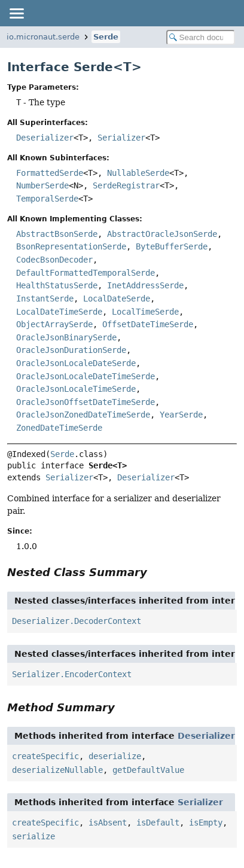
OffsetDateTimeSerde (148, 324)
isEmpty (206, 823)
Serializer (121, 138)
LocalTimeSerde (145, 312)
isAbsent (108, 823)
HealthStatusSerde (57, 285)
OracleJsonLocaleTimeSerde (76, 389)
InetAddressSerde (145, 285)
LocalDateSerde (117, 299)
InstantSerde (45, 299)
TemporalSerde (47, 199)
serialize (33, 836)
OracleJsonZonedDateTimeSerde (83, 415)
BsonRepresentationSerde (71, 246)
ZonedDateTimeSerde (59, 428)
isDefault (158, 823)
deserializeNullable (57, 770)
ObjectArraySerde (54, 324)
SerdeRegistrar (126, 185)
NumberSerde (42, 185)
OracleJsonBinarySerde (66, 337)
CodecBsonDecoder (54, 260)
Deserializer (45, 138)
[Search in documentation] (201, 37)
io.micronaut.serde (43, 37)
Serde (106, 37)
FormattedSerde (50, 173)
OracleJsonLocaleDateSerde (76, 363)
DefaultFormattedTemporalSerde (86, 273)
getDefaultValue (148, 770)
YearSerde (181, 415)
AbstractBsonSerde (57, 234)
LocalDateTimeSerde (59, 312)
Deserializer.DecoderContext (77, 621)
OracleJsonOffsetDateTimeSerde (86, 402)
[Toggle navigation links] (16, 13)
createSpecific (45, 756)
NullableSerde (138, 173)
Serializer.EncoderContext (72, 674)
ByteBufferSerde (172, 246)
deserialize (115, 756)
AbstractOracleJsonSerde (162, 234)
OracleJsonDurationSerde (71, 350)
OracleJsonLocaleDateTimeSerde (86, 376)
